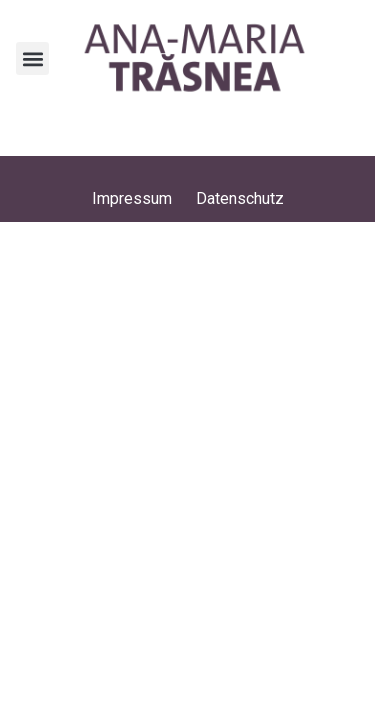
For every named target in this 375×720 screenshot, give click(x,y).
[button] (32, 58)
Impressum (132, 198)
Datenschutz (240, 198)
